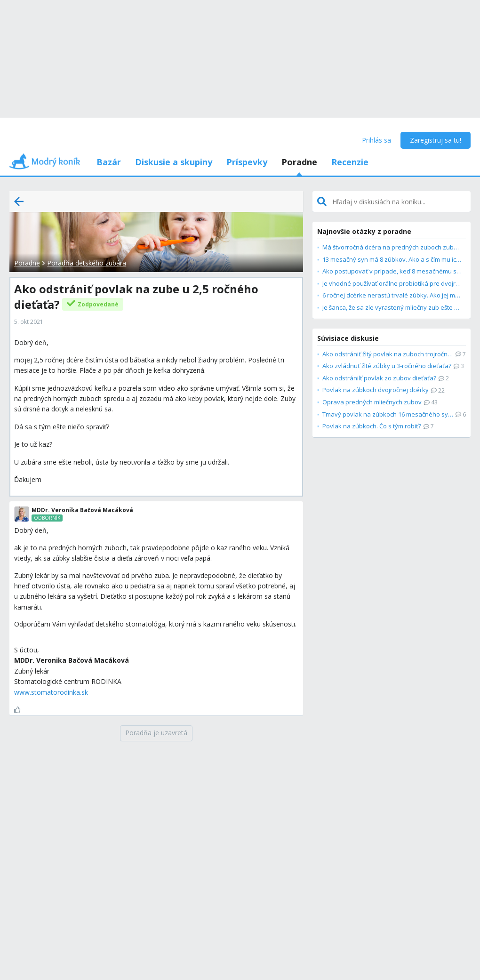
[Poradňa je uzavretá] (156, 733)
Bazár (109, 162)
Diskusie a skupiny (174, 162)
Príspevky (247, 162)
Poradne (299, 162)
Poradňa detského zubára (87, 263)
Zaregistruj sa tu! (436, 140)
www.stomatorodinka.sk (51, 692)
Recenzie (350, 162)
